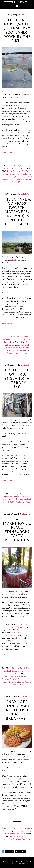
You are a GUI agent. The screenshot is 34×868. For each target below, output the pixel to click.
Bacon (21, 677)
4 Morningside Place (16, 675)
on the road (18, 594)
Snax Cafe (21, 839)
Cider (7, 345)
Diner (26, 837)
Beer (28, 342)
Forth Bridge (25, 174)
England (12, 260)
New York (8, 594)
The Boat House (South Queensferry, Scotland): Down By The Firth (17, 30)
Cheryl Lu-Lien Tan (17, 2)
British (17, 166)
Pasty (23, 348)
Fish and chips (14, 174)
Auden (21, 500)
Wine (20, 182)
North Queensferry (16, 177)
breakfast (22, 592)
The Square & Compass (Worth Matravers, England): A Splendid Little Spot (17, 212)
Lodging (10, 682)
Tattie (28, 839)
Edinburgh (17, 171)
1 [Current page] (3, 851)
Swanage (15, 351)
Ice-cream (16, 348)
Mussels (5, 177)
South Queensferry (17, 180)
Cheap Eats (27, 494)
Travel (12, 342)
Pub (27, 348)
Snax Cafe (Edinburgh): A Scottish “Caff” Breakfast (17, 710)
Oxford (6, 502)
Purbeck (7, 351)
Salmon (28, 682)
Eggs (29, 679)
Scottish (14, 169)
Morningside (19, 682)
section (21, 633)
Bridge (10, 171)
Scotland (5, 106)
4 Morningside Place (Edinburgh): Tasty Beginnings (17, 529)
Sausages (13, 685)
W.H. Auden (26, 502)
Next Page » (20, 851)
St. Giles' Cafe (15, 502)
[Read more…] (7, 152)
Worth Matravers (21, 353)
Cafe (20, 494)
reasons (17, 456)
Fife (24, 171)
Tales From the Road (20, 340)
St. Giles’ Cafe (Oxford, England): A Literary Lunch (17, 378)
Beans (13, 837)
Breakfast (16, 668)
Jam (4, 682)
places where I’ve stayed (16, 627)
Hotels (29, 668)
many (12, 456)
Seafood (22, 169)
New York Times (8, 636)
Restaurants (25, 166)
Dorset (13, 345)
